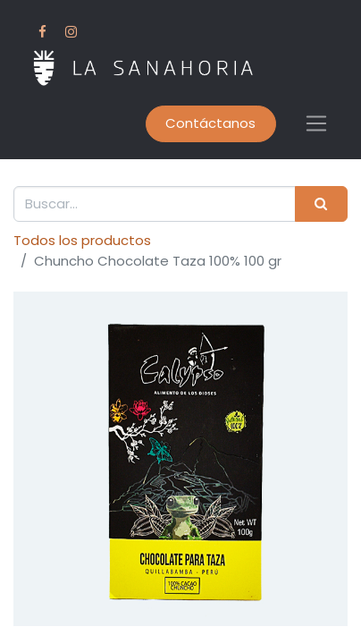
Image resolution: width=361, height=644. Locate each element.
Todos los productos (82, 240)
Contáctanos (210, 123)
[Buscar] (321, 204)
